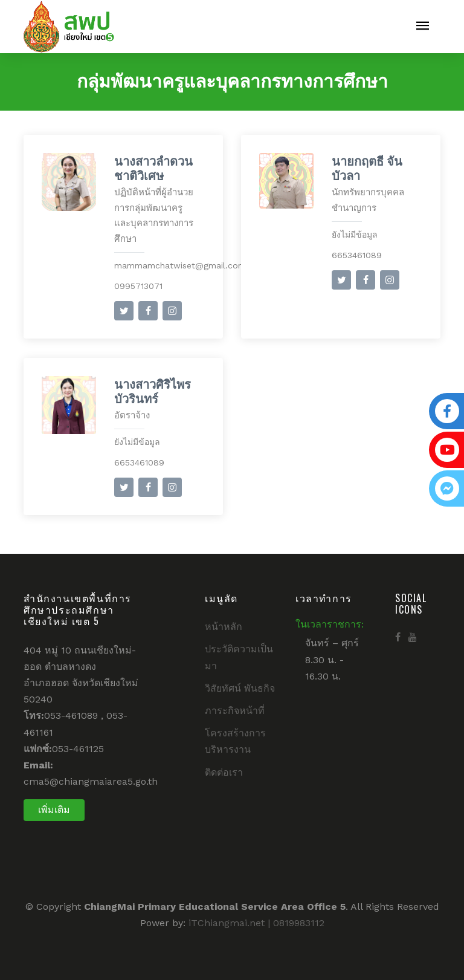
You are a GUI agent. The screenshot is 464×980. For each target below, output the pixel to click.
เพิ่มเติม (54, 810)
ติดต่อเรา (224, 772)
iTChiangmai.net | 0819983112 (256, 923)
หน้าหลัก (224, 627)
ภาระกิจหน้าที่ (235, 711)
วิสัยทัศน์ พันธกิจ (240, 688)
